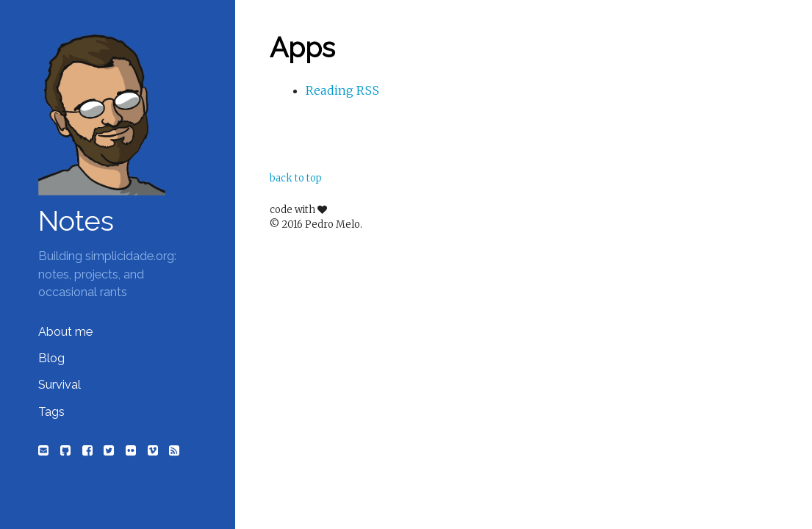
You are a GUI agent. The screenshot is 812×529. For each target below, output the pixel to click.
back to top (296, 178)
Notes (76, 221)
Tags (51, 412)
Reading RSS (342, 90)
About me (65, 332)
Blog (51, 358)
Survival (60, 385)
